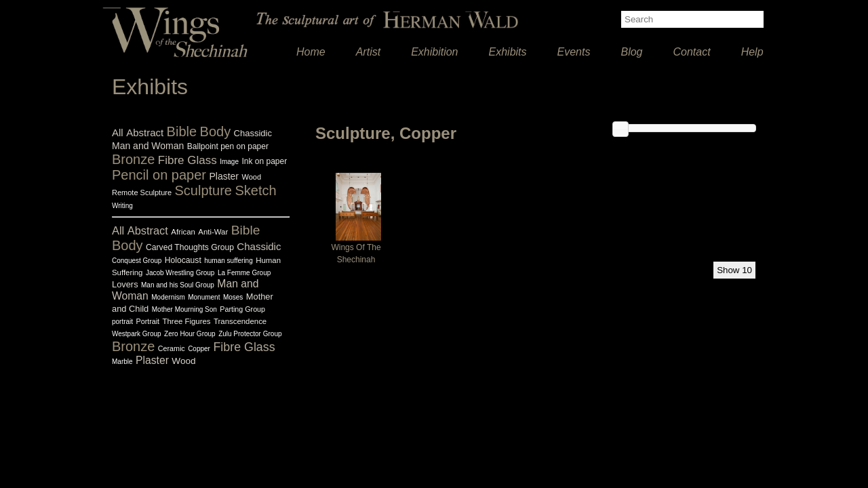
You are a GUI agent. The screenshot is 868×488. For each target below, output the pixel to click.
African (183, 232)
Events (574, 52)
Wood (251, 177)
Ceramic (172, 348)
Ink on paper (264, 161)
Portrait (148, 321)
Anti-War (213, 232)
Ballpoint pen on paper (228, 146)
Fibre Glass (188, 160)
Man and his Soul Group (178, 285)
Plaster (224, 176)
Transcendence (240, 321)
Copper (199, 349)
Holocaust (183, 260)
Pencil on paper (159, 175)
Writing (122, 206)
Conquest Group (137, 261)
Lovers (125, 284)
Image (229, 162)
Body (216, 131)
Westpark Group (137, 334)
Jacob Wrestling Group (180, 273)
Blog (631, 52)
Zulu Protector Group (250, 334)
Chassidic (253, 133)
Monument (204, 297)
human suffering (229, 261)
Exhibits (508, 52)
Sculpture (204, 190)
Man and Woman (148, 146)
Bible (182, 131)
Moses (233, 297)
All (118, 133)
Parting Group (242, 309)
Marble (122, 362)
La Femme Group (244, 273)
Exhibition (434, 52)
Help (752, 52)
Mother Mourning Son (184, 309)
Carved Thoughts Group (190, 247)
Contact (692, 52)
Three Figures (187, 321)
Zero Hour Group (190, 334)
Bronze (133, 159)
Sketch (255, 190)
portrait (122, 322)
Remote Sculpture (142, 192)
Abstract (145, 133)
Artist (368, 52)
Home (311, 52)
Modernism (168, 297)
